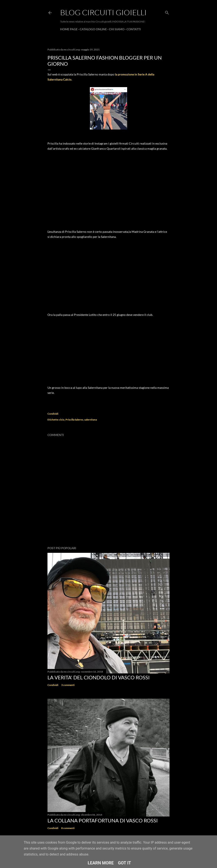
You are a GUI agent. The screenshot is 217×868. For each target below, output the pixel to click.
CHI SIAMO (117, 29)
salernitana (91, 420)
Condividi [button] (53, 414)
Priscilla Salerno (74, 420)
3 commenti (68, 685)
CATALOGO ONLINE (93, 29)
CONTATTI (134, 29)
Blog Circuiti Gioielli (103, 12)
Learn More (101, 863)
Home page (69, 29)
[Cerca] (167, 12)
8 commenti (68, 828)
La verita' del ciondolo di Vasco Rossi (99, 677)
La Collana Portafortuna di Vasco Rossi (103, 820)
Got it (125, 863)
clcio (62, 420)
